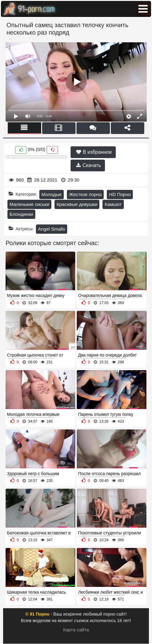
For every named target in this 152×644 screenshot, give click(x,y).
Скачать (89, 165)
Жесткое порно (85, 194)
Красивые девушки (77, 204)
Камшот (113, 204)
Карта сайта (76, 630)
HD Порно (120, 194)
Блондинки (21, 214)
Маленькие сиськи (29, 204)
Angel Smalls (52, 229)
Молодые (52, 194)
